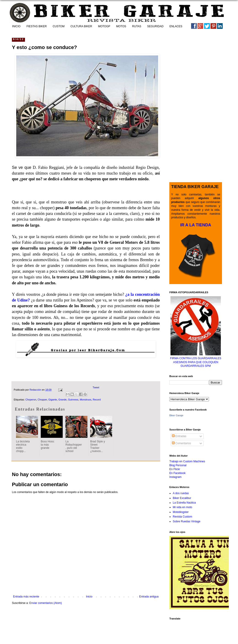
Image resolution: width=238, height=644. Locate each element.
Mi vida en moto (183, 507)
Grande (62, 400)
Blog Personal (178, 465)
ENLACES (176, 26)
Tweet (96, 387)
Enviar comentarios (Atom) (46, 603)
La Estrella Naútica (184, 503)
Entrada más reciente (26, 597)
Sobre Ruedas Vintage (187, 521)
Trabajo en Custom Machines (187, 461)
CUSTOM (59, 26)
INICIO (16, 26)
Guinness (73, 400)
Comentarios (181, 443)
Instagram (175, 477)
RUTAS (137, 26)
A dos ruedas (181, 493)
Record (97, 400)
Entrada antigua (149, 597)
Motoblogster (181, 512)
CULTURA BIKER (81, 26)
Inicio (89, 597)
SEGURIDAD (155, 26)
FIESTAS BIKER (37, 26)
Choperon (31, 400)
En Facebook (177, 473)
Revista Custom (183, 517)
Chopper (42, 400)
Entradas (179, 436)
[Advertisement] (86, 368)
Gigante (53, 400)
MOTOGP (104, 26)
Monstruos (86, 400)
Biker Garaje (176, 415)
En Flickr (175, 469)
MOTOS (121, 26)
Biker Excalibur (182, 498)
